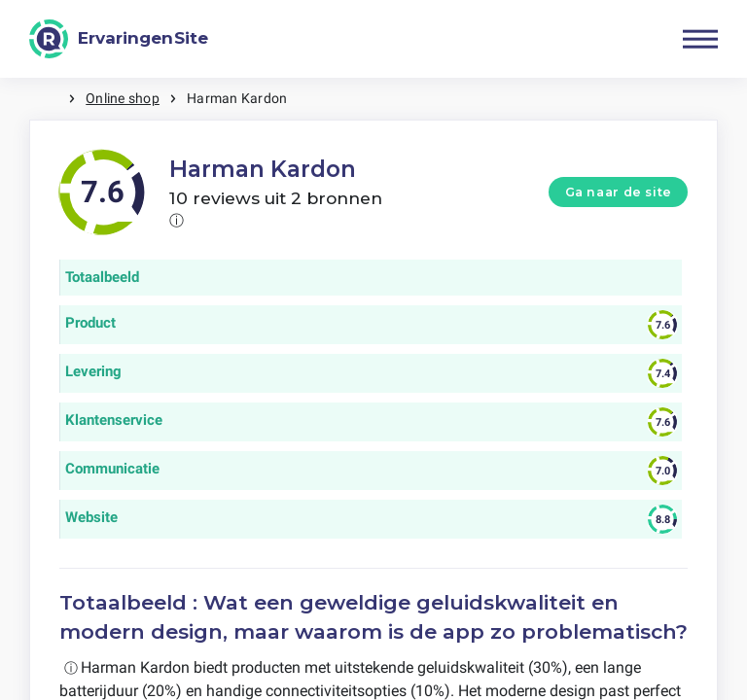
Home (49, 99)
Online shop (123, 98)
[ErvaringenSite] (119, 39)
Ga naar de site (619, 192)
